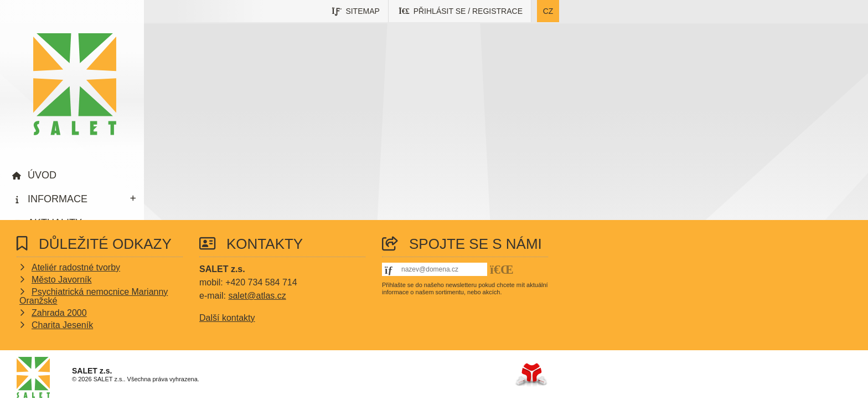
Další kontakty (227, 318)
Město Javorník (61, 280)
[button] (461, 11)
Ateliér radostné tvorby (76, 267)
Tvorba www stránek (531, 375)
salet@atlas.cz (257, 296)
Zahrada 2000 (59, 313)
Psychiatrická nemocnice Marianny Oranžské (94, 296)
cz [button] (548, 11)
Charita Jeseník (62, 325)
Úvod (75, 84)
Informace (58, 199)
